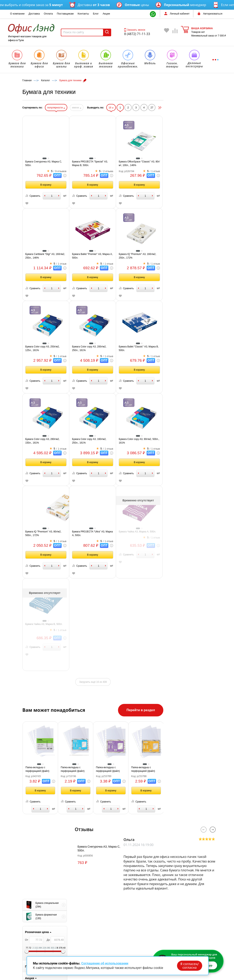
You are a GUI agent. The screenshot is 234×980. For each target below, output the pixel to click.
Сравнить (81, 196)
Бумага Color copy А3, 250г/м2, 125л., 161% (91, 348)
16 (159, 108)
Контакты (83, 14)
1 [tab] (45, 404)
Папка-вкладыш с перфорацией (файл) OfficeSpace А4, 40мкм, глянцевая (157, 769)
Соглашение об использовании (105, 963)
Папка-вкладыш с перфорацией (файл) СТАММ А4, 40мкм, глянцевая (86, 769)
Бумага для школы (83, 929)
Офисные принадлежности (88, 946)
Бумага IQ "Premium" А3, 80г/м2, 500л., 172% (92, 533)
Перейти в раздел (189, 710)
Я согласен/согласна (189, 966)
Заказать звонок (135, 30)
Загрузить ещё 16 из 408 (141, 682)
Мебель (75, 952)
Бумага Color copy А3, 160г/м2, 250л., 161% (137, 441)
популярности (104, 108)
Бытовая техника (82, 940)
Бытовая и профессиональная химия (95, 935)
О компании (17, 14)
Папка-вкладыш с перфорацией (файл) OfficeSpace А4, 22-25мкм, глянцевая (124, 769)
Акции (106, 14)
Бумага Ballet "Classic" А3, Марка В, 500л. (187, 348)
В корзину (94, 185)
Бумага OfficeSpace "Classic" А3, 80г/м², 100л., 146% (187, 163)
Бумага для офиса (82, 923)
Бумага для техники (83, 917)
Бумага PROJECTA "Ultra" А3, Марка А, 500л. (141, 533)
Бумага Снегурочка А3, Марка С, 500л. (92, 163)
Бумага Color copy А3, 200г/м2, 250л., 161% (137, 348)
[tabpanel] (45, 381)
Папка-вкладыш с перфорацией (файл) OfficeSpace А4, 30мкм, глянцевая (192, 769)
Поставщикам (65, 14)
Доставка (34, 14)
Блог (96, 14)
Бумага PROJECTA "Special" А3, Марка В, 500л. (138, 163)
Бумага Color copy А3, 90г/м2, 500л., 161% (187, 441)
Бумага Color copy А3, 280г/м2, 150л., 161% (91, 441)
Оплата (48, 14)
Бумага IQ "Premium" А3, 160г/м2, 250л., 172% (186, 256)
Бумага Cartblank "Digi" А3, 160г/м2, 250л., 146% (93, 256)
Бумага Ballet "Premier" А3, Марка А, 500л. (140, 256)
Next (213, 830)
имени (125, 108)
